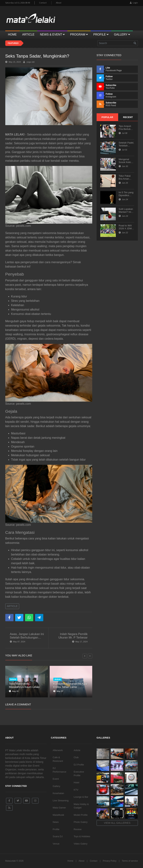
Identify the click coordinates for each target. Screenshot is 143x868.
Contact (43, 3)
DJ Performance (60, 770)
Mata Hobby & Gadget (81, 806)
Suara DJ (58, 836)
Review (78, 829)
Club (76, 757)
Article (12, 606)
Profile (56, 829)
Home (70, 861)
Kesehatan (58, 793)
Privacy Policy (110, 861)
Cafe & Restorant (58, 759)
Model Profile (81, 815)
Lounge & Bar (81, 797)
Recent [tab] (128, 117)
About (59, 3)
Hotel (77, 782)
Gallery (57, 786)
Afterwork (58, 750)
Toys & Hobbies (82, 836)
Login (134, 3)
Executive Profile (79, 774)
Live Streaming (61, 801)
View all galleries (117, 823)
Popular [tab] (107, 117)
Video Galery (81, 844)
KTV (76, 790)
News (56, 822)
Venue (56, 844)
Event (56, 779)
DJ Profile (79, 765)
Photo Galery (81, 822)
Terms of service (130, 861)
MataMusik (59, 815)
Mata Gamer (59, 808)
